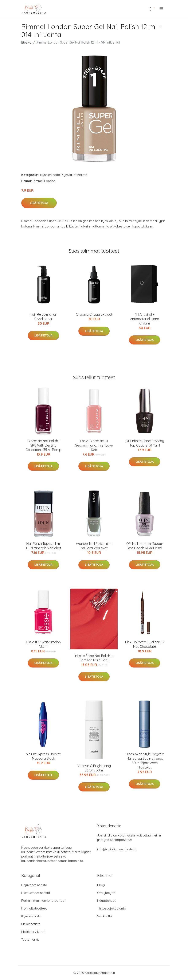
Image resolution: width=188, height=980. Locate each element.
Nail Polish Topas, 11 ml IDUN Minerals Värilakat (43, 546)
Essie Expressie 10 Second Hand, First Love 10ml (94, 445)
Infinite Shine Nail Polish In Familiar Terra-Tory (94, 658)
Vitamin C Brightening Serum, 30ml (94, 768)
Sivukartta (105, 916)
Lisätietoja (39, 203)
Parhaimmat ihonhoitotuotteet (43, 901)
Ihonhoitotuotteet (34, 908)
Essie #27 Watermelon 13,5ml (44, 644)
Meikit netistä (31, 924)
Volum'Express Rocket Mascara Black (43, 756)
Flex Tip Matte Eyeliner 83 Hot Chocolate (145, 644)
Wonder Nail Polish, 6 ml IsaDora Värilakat (94, 546)
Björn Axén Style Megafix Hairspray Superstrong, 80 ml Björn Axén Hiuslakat (145, 761)
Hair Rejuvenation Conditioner (43, 317)
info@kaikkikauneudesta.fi (116, 849)
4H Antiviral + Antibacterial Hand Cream (145, 319)
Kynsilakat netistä (74, 175)
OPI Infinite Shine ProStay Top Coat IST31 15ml (145, 443)
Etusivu (26, 42)
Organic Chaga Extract (94, 314)
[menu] (162, 9)
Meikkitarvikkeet (33, 932)
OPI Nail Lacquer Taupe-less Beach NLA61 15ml (145, 546)
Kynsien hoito (50, 175)
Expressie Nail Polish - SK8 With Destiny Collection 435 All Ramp (43, 445)
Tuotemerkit (30, 939)
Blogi (101, 885)
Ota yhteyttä (106, 893)
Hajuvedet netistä (34, 885)
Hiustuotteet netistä (36, 893)
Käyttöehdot (106, 901)
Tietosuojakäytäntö (112, 908)
